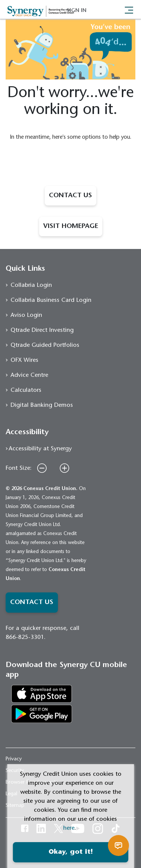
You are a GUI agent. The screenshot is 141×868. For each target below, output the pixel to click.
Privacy (14, 759)
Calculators (26, 390)
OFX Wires (24, 360)
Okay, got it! (71, 852)
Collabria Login (31, 285)
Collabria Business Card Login (51, 300)
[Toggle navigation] (129, 9)
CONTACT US (70, 196)
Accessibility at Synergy (40, 449)
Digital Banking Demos (42, 405)
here (69, 828)
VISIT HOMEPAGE (71, 226)
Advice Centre (29, 375)
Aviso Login (26, 315)
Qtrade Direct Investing (42, 330)
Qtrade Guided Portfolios (45, 345)
